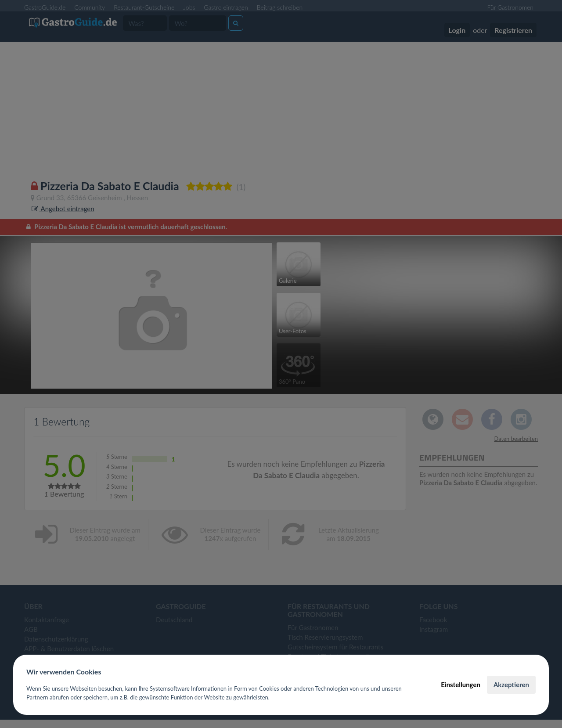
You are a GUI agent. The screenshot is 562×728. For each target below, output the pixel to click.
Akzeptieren (511, 685)
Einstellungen (461, 685)
